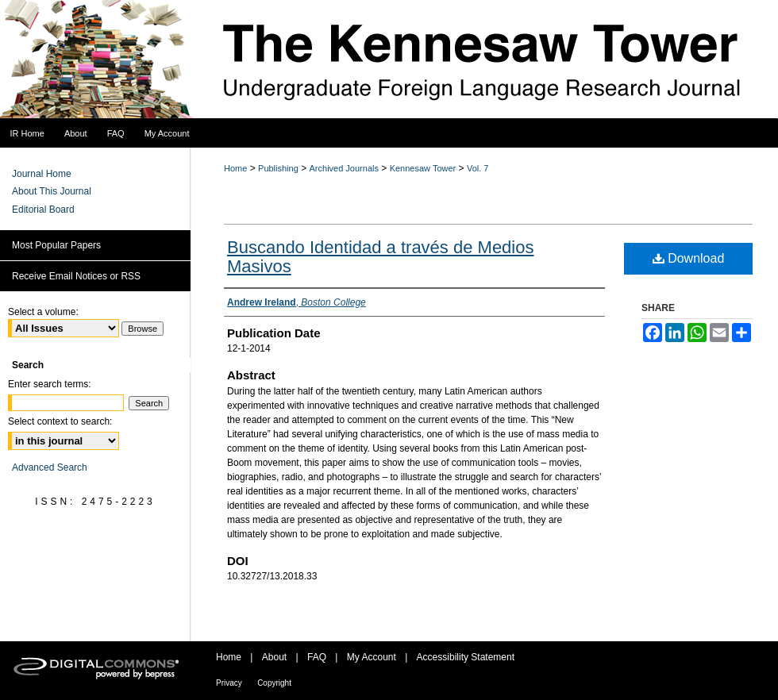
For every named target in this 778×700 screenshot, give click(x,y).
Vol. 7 (478, 168)
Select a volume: (43, 312)
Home (235, 168)
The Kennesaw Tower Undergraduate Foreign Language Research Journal (389, 60)
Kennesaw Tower (423, 168)
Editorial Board (43, 210)
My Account (372, 657)
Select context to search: (60, 421)
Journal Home (42, 174)
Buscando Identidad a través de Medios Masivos (380, 257)
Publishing (278, 168)
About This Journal (52, 191)
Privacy (229, 683)
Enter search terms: (50, 384)
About (274, 657)
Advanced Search (50, 467)
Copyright (274, 683)
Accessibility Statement (466, 657)
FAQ (317, 657)
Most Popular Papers (56, 245)
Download (689, 258)
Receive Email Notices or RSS (76, 276)
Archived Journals (344, 168)
